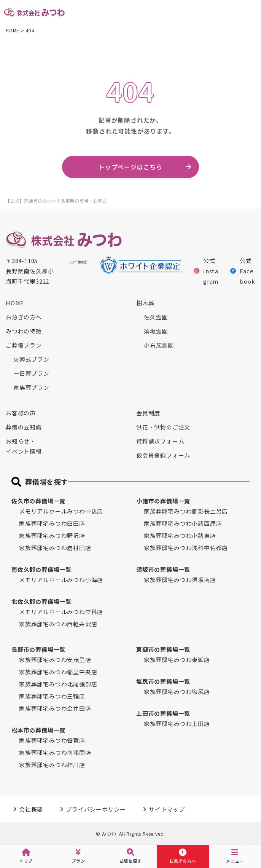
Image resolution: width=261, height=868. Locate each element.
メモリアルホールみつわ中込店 (61, 511)
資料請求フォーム (160, 441)
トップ (26, 856)
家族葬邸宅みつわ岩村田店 (55, 548)
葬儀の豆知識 (24, 427)
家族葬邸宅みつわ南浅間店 (55, 752)
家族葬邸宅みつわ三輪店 (52, 696)
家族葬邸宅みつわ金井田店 (55, 708)
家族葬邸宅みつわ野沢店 (52, 535)
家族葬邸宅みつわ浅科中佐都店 (186, 548)
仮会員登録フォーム (163, 455)
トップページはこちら (130, 167)
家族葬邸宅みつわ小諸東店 (180, 535)
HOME (15, 303)
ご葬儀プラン (24, 345)
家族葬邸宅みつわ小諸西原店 (183, 523)
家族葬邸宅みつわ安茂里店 (55, 660)
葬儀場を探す (47, 482)
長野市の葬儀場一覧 (38, 649)
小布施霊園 (159, 345)
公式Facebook (243, 271)
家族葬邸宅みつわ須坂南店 (180, 580)
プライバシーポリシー (96, 809)
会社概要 (31, 809)
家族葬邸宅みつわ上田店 (177, 724)
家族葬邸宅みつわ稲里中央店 (58, 672)
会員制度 (148, 413)
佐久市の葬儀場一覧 (38, 501)
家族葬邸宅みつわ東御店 (177, 660)
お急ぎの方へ (24, 317)
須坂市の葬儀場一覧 (163, 569)
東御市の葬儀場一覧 (163, 649)
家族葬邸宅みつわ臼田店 (52, 523)
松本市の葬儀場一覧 (38, 730)
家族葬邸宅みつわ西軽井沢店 (58, 624)
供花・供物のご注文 (163, 427)
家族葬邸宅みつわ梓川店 (52, 765)
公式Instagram (206, 271)
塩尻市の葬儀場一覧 (163, 681)
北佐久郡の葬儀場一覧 (41, 601)
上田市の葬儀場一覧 (163, 713)
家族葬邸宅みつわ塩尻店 (177, 692)
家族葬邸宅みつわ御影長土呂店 (186, 511)
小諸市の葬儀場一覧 (163, 501)
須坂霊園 (156, 331)
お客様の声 (21, 413)
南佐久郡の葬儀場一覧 (41, 569)
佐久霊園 (156, 317)
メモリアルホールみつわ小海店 (61, 580)
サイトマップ (167, 809)
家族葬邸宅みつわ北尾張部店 (58, 684)
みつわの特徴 (24, 331)
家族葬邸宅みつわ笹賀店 (52, 740)
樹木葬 (145, 303)
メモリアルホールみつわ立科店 (61, 612)
